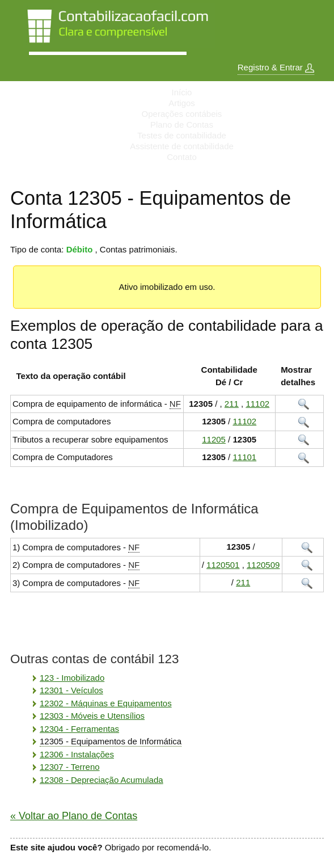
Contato (182, 157)
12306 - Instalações (77, 754)
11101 (244, 457)
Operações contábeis (182, 114)
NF (175, 404)
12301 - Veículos (71, 690)
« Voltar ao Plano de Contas (74, 816)
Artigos (182, 103)
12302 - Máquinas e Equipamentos (106, 703)
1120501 (223, 565)
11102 (257, 404)
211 (232, 404)
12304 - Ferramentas (79, 729)
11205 (214, 439)
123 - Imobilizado (72, 678)
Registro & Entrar (276, 68)
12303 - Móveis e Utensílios (92, 716)
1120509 (263, 565)
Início (182, 92)
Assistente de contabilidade (182, 146)
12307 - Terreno (70, 767)
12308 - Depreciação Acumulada (102, 780)
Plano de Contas (182, 125)
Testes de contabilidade (182, 135)
